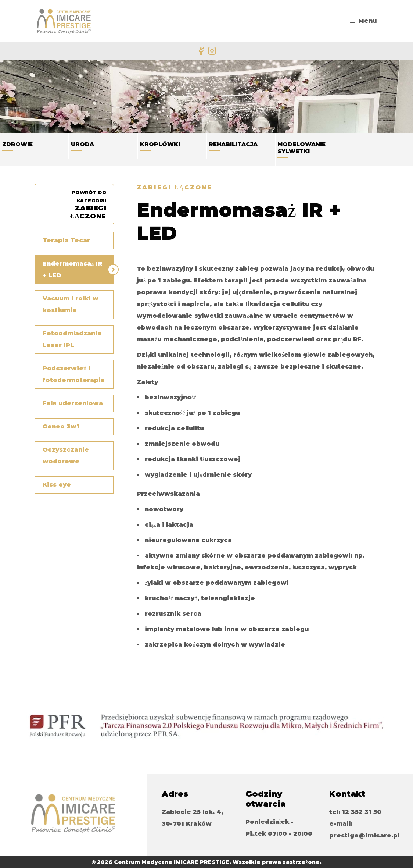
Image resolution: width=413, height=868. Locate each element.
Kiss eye (57, 485)
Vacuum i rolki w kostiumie (71, 304)
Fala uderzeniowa (73, 403)
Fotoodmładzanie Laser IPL (72, 339)
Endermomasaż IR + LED (72, 269)
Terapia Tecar (66, 240)
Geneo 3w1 (61, 426)
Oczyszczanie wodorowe (66, 456)
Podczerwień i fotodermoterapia (74, 374)
